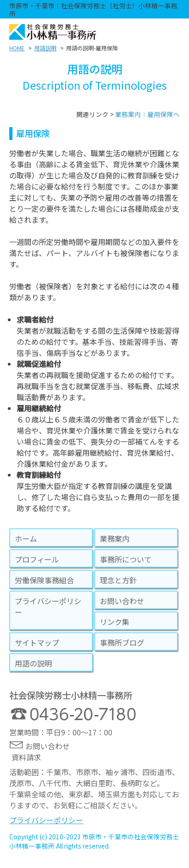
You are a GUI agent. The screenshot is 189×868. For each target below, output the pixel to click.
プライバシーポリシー (48, 606)
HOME (17, 48)
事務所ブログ (122, 642)
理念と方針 (118, 580)
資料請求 (26, 757)
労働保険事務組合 (44, 580)
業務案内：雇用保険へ (147, 114)
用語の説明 (33, 663)
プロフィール (37, 559)
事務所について (126, 559)
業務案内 (115, 538)
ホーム (26, 538)
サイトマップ (37, 642)
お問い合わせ (122, 601)
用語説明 (45, 48)
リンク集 (115, 622)
